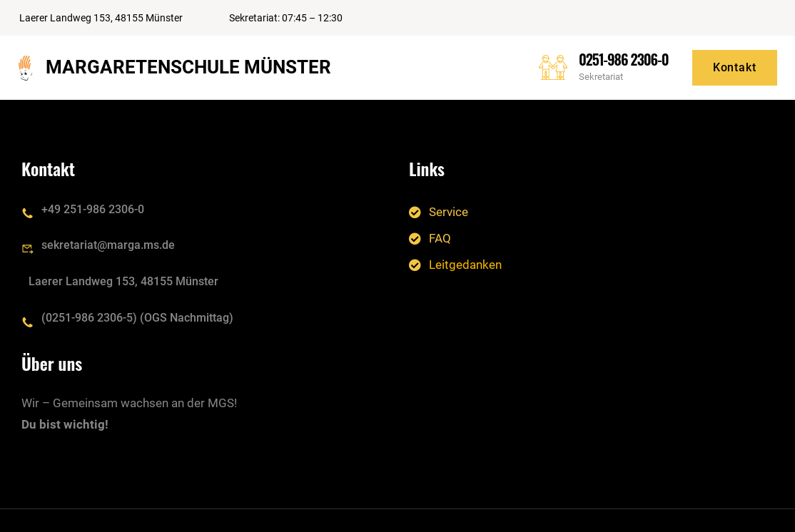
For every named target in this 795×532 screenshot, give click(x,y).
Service (449, 211)
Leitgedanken (465, 265)
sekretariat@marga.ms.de (108, 245)
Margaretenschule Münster (188, 67)
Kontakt (735, 67)
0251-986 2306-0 (624, 59)
